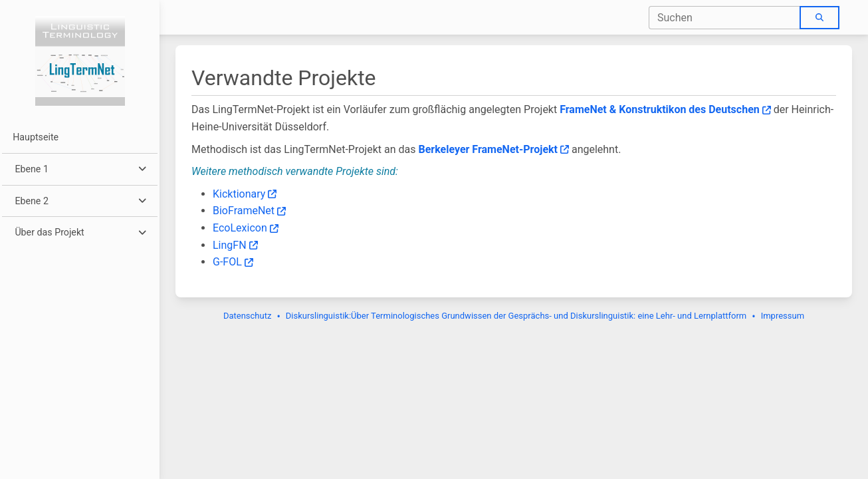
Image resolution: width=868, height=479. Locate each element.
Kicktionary (245, 194)
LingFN (235, 245)
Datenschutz (247, 316)
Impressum (783, 316)
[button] (79, 169)
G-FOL (233, 262)
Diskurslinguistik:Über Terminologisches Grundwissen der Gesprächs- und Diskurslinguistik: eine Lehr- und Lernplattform (516, 316)
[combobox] (725, 18)
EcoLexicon (246, 228)
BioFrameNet (249, 211)
